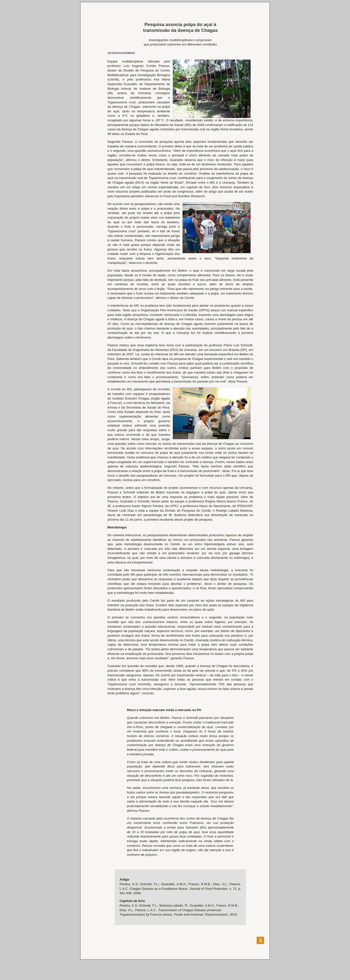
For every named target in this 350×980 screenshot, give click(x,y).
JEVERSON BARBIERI (121, 53)
